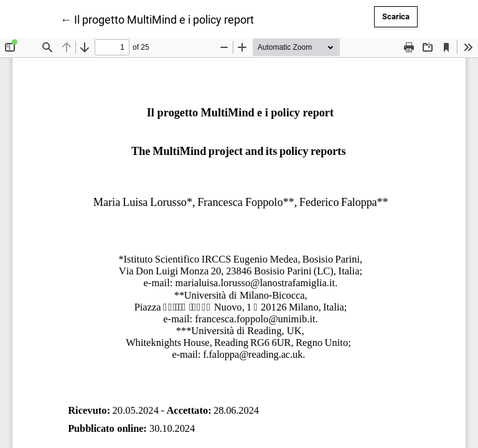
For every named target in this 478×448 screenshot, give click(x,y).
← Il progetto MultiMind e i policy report (157, 19)
